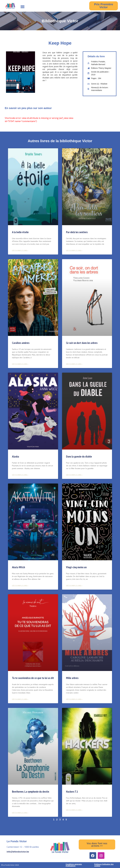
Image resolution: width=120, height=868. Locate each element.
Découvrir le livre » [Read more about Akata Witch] (20, 586)
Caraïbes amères (21, 343)
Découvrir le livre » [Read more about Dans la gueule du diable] (74, 475)
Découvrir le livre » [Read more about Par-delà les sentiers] (74, 251)
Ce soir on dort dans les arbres (82, 343)
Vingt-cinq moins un (76, 567)
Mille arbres (72, 678)
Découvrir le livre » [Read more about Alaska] (20, 475)
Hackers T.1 (72, 792)
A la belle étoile (20, 232)
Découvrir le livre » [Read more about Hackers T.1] (74, 810)
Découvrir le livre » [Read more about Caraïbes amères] (20, 364)
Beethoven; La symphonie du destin (30, 792)
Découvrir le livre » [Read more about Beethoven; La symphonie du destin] (20, 813)
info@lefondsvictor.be (18, 852)
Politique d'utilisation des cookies (104, 865)
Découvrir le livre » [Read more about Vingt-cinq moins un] (74, 586)
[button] (23, 7)
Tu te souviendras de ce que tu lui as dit (33, 678)
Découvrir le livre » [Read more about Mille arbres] (74, 699)
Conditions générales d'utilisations (74, 865)
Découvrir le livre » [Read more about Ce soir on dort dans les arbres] (74, 364)
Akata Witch (18, 567)
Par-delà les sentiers (77, 232)
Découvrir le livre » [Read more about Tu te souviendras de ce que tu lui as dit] (20, 699)
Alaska (16, 457)
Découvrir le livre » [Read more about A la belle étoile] (20, 251)
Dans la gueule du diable (79, 457)
